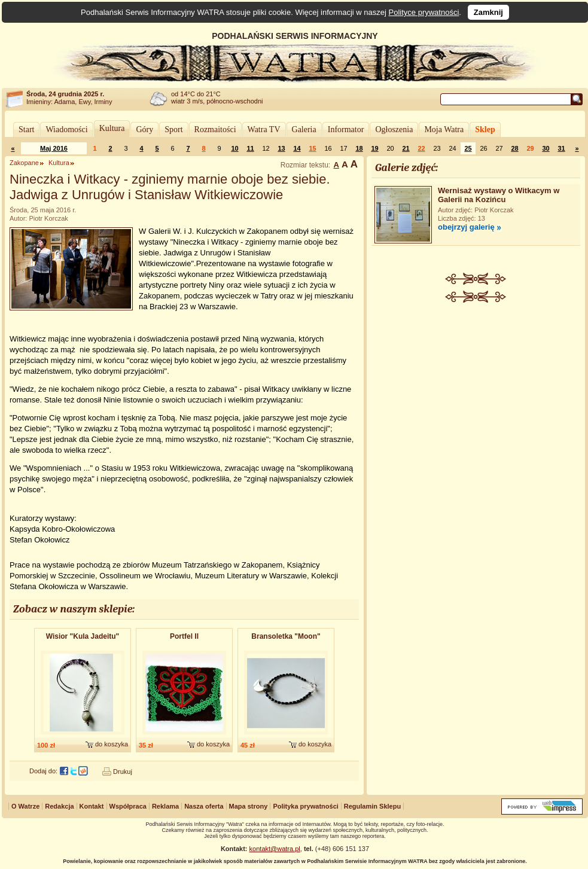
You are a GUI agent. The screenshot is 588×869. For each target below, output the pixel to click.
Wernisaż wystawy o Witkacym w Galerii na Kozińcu (499, 195)
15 (312, 148)
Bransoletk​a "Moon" (286, 636)
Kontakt (92, 806)
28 (514, 148)
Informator (346, 129)
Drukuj (123, 772)
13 (281, 148)
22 (421, 148)
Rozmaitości (215, 129)
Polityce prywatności (424, 12)
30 (546, 148)
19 (374, 148)
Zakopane (24, 163)
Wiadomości (66, 129)
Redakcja (59, 806)
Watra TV (264, 129)
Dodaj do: (43, 771)
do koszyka (112, 744)
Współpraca (128, 806)
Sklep (485, 129)
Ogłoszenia (394, 129)
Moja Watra (444, 129)
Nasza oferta (204, 806)
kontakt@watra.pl (275, 849)
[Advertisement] (476, 383)
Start (26, 129)
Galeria (304, 129)
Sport (173, 129)
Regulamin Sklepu (372, 806)
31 (561, 148)
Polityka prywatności (305, 806)
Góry (144, 129)
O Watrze (25, 806)
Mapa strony (249, 806)
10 (234, 148)
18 (359, 148)
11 (250, 148)
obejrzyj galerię (466, 227)
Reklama (165, 806)
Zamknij (488, 12)
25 (468, 148)
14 (297, 148)
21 (406, 148)
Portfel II (184, 636)
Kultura (112, 128)
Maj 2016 (54, 148)
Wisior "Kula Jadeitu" (83, 636)
